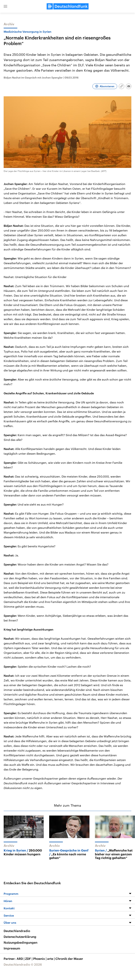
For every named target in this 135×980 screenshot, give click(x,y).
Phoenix (40, 959)
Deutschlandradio (17, 931)
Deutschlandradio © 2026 (23, 964)
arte (51, 959)
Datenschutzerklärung (20, 937)
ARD (21, 959)
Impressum (12, 948)
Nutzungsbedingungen (20, 942)
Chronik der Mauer (69, 959)
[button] (5, 6)
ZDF (29, 959)
